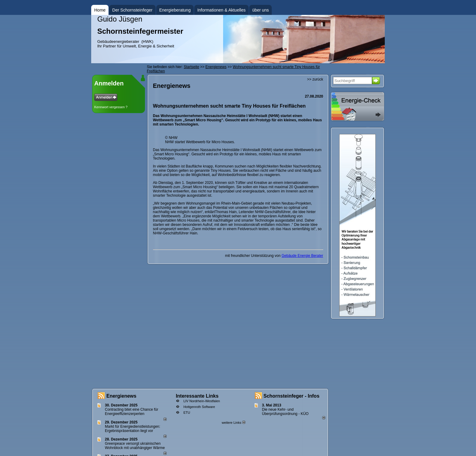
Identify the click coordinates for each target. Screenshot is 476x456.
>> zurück (315, 79)
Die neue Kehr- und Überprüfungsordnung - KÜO (285, 412)
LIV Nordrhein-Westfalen (202, 401)
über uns (260, 10)
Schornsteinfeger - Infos (291, 396)
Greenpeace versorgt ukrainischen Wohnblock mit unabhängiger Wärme (135, 446)
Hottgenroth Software (199, 407)
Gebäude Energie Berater (302, 256)
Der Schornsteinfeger (132, 10)
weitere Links (233, 423)
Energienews (121, 396)
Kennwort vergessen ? (111, 107)
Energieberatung (175, 10)
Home (100, 10)
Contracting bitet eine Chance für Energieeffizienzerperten (131, 412)
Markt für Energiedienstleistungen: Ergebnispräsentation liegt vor (133, 429)
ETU (187, 413)
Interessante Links (197, 396)
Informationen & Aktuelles (221, 10)
